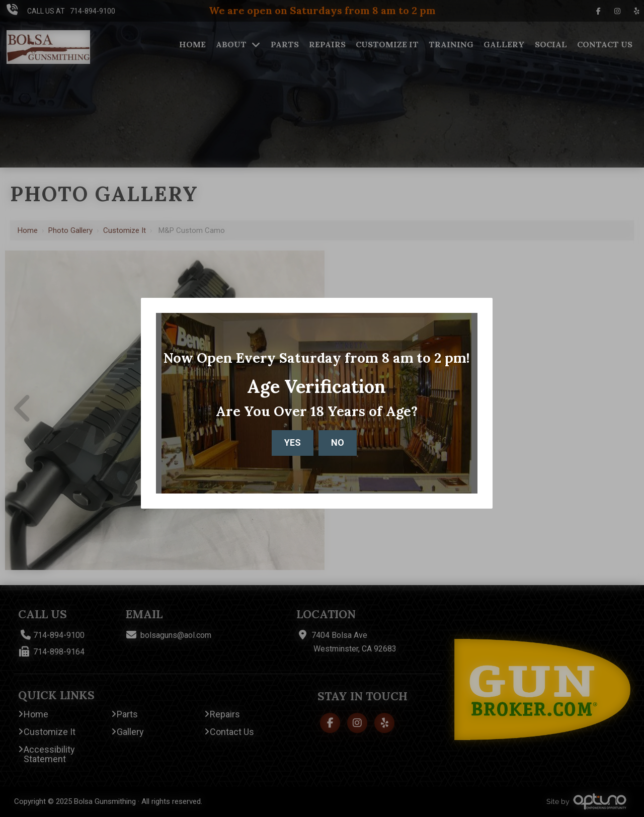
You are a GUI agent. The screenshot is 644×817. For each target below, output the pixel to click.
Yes (293, 442)
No (338, 442)
